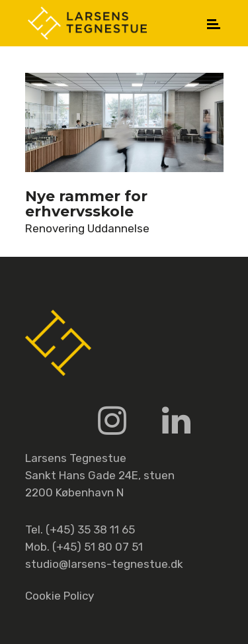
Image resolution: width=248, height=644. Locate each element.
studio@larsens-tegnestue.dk (104, 564)
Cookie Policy (60, 596)
